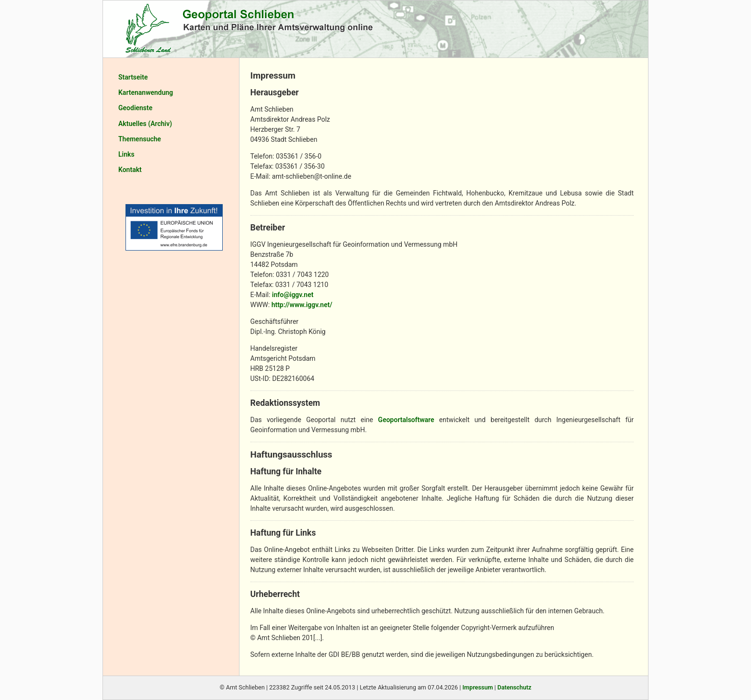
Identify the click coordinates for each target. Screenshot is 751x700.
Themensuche (140, 139)
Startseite (133, 77)
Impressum (478, 687)
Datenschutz (515, 687)
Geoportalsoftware (406, 420)
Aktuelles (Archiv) (145, 124)
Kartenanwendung (146, 92)
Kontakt (130, 170)
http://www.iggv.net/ (302, 305)
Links (126, 154)
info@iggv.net (293, 295)
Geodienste (135, 108)
